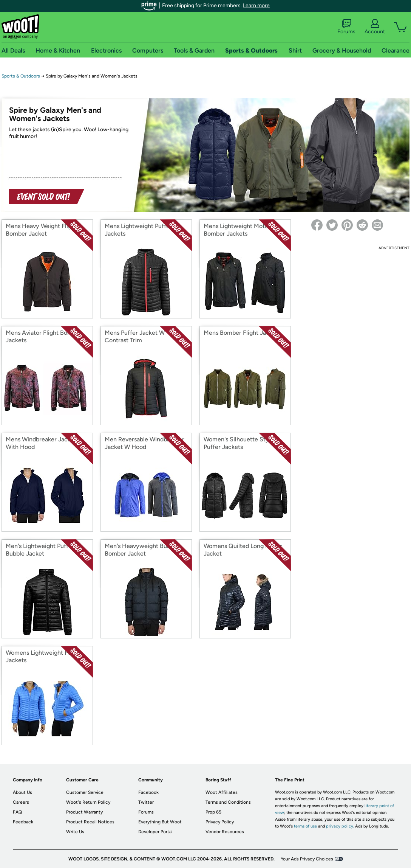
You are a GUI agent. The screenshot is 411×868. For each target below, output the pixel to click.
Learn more (256, 5)
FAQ (17, 812)
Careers (21, 802)
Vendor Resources (225, 832)
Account (375, 27)
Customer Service (85, 792)
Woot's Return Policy (88, 802)
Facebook (148, 792)
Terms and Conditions (228, 802)
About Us (22, 792)
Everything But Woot (160, 822)
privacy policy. (340, 826)
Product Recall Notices (90, 822)
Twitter (146, 802)
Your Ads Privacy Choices (307, 859)
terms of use (305, 826)
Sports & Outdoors (21, 76)
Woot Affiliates (222, 792)
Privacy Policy (220, 822)
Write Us (75, 832)
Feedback (23, 822)
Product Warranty (84, 812)
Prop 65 (213, 812)
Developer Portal (155, 832)
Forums (346, 27)
